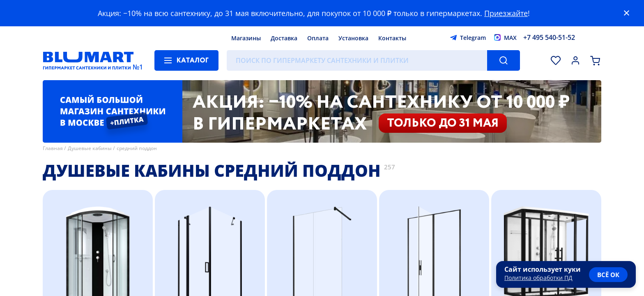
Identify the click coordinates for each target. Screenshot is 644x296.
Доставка (284, 38)
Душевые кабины (90, 148)
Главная (53, 148)
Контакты (392, 38)
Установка (353, 38)
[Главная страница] (88, 60)
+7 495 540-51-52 (549, 37)
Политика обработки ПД (538, 278)
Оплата (318, 38)
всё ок (608, 275)
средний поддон (137, 148)
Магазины (246, 38)
